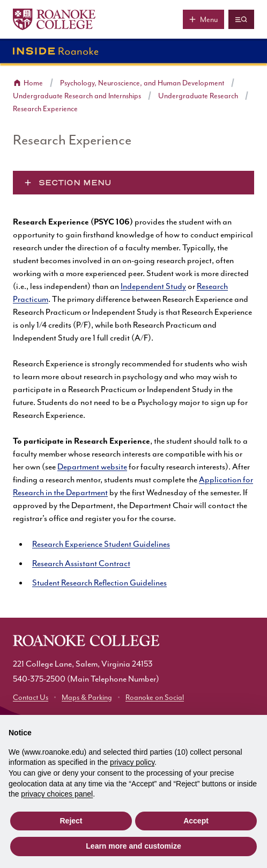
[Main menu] (203, 19)
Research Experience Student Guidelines (101, 544)
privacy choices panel (57, 794)
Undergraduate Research (198, 96)
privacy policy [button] (132, 762)
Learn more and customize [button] (133, 846)
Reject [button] (71, 821)
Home (33, 83)
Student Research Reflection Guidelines (99, 583)
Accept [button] (196, 821)
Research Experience (45, 109)
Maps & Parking (87, 698)
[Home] (54, 19)
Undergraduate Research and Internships (77, 96)
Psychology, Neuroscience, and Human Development (142, 83)
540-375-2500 (39, 679)
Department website (92, 467)
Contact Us (31, 698)
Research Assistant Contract (81, 564)
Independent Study (153, 287)
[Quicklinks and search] (241, 19)
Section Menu (75, 183)
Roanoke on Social (155, 698)
